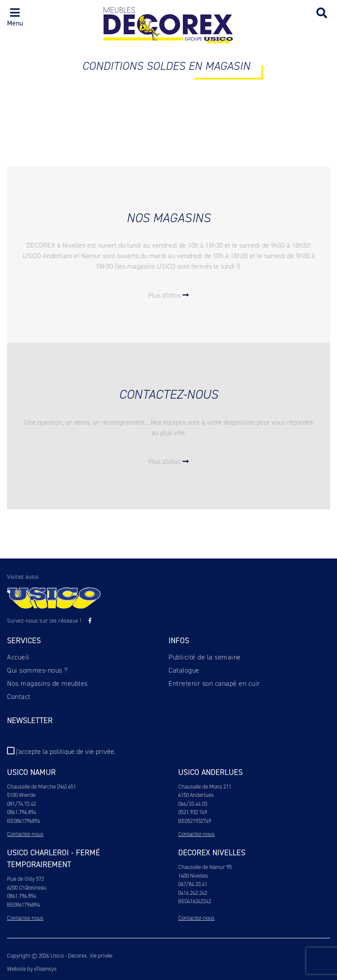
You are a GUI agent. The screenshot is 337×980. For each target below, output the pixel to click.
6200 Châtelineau (27, 888)
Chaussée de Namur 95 (205, 867)
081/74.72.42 (22, 804)
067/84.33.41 (193, 884)
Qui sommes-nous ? (38, 670)
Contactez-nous (25, 834)
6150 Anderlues (196, 795)
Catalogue (184, 670)
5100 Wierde (21, 795)
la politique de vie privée (78, 751)
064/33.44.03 (193, 804)
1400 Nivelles (193, 876)
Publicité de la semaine (205, 657)
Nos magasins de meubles (47, 683)
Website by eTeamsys (32, 969)
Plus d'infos (168, 295)
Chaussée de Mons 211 (205, 787)
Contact (19, 697)
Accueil (18, 657)
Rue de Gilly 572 (25, 879)
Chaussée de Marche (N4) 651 (41, 787)
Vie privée (101, 956)
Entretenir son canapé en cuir (214, 683)
